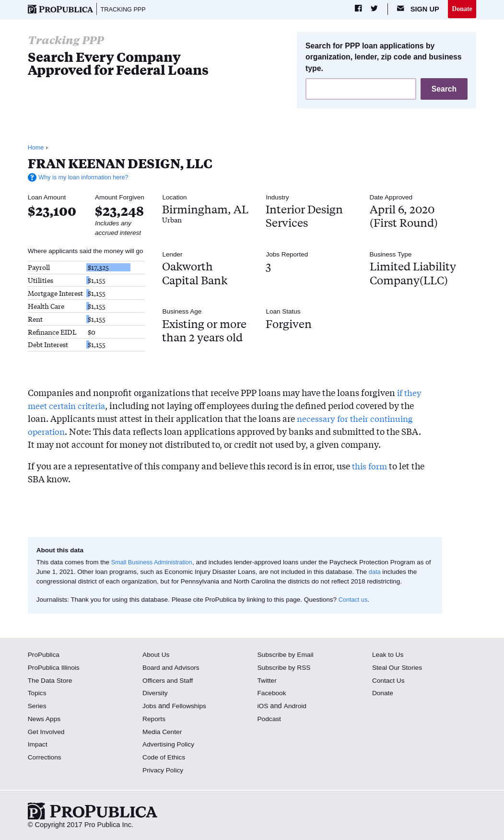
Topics (38, 694)
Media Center (164, 733)
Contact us (354, 601)
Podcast (270, 720)
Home (36, 149)
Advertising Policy (170, 745)
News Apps (45, 720)
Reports (155, 720)
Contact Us (389, 681)
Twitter (268, 681)
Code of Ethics (165, 758)
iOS (263, 707)
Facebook (273, 694)
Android (296, 707)
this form (370, 467)
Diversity (156, 694)
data (382, 573)
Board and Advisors (173, 668)
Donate (462, 9)
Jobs (150, 707)
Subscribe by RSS (286, 668)
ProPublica (45, 655)
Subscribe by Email (287, 655)
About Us (157, 655)
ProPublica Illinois (55, 668)
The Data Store (52, 681)
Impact (38, 745)
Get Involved (47, 733)
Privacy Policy (164, 771)
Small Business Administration (155, 563)
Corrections (46, 758)
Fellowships (191, 707)
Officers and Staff (169, 681)
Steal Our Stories (399, 668)
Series (38, 707)
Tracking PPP (125, 10)
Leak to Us (389, 655)
